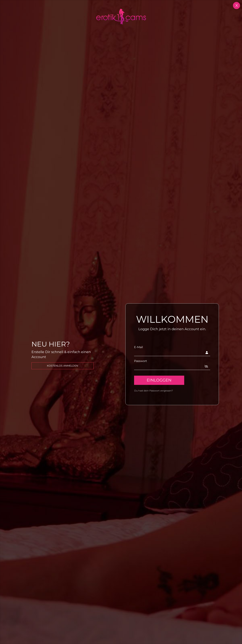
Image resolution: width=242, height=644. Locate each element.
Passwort (141, 361)
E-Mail (138, 347)
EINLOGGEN (159, 380)
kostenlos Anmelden (63, 366)
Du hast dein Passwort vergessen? (154, 391)
